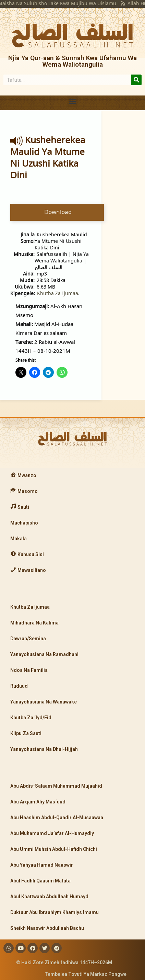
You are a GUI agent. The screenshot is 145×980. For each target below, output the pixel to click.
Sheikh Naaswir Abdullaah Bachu (47, 928)
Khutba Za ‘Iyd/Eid (31, 718)
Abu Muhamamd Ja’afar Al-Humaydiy (52, 833)
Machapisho (24, 523)
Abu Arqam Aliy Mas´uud (38, 802)
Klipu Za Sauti (26, 733)
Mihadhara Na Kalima (34, 623)
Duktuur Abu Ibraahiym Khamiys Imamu (55, 912)
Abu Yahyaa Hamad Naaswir (42, 865)
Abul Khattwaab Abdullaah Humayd (49, 897)
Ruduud (19, 686)
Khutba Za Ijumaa (58, 293)
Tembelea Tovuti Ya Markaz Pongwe (86, 974)
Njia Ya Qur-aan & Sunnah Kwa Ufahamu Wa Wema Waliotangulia (72, 61)
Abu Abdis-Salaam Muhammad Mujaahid (56, 786)
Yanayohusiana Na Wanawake (44, 702)
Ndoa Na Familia (29, 670)
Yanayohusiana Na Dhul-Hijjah (44, 749)
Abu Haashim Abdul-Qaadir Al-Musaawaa (57, 818)
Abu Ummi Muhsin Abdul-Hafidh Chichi (54, 849)
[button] (72, 101)
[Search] (136, 80)
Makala (19, 539)
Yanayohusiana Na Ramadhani (44, 654)
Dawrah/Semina (28, 639)
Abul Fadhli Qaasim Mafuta (40, 881)
